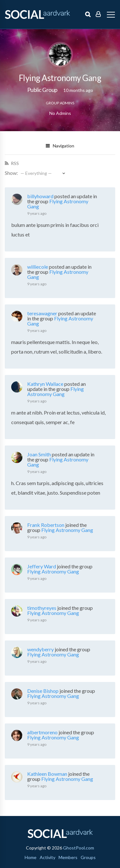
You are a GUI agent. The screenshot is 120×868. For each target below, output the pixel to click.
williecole (38, 267)
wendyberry (40, 649)
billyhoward (40, 196)
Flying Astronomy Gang (58, 204)
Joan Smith (39, 454)
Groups (88, 857)
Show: (11, 173)
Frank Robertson (46, 525)
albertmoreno (42, 732)
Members (68, 857)
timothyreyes (42, 608)
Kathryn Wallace (45, 384)
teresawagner (42, 313)
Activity (48, 857)
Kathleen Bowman (47, 774)
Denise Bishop (43, 691)
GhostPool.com (79, 848)
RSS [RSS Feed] (14, 163)
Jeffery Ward (42, 566)
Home (31, 857)
